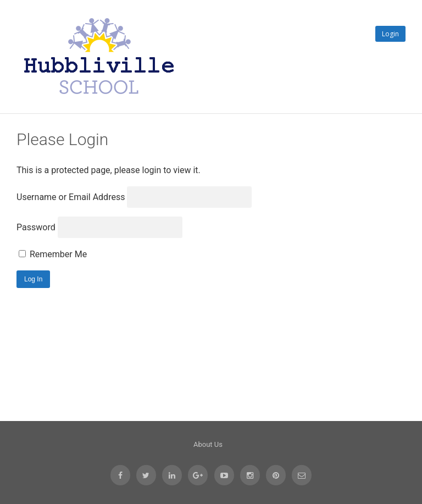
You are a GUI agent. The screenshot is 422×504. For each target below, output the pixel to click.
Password (36, 227)
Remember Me (53, 254)
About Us (208, 444)
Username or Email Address (71, 197)
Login (390, 34)
